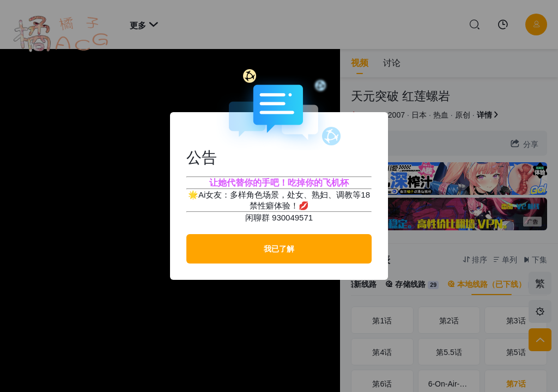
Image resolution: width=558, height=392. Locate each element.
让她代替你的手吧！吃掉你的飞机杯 (279, 183)
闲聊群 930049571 (279, 218)
